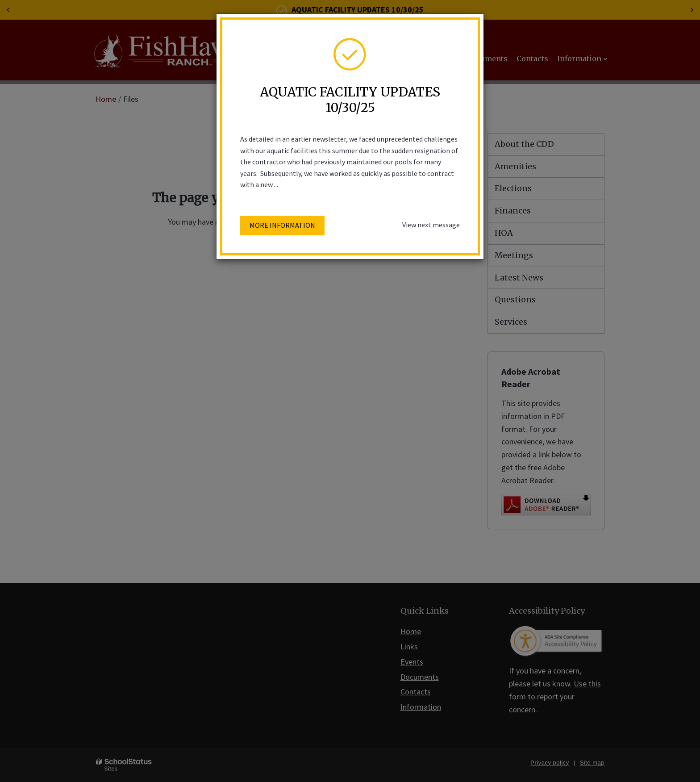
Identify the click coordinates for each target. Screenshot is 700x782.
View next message (431, 225)
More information (282, 225)
